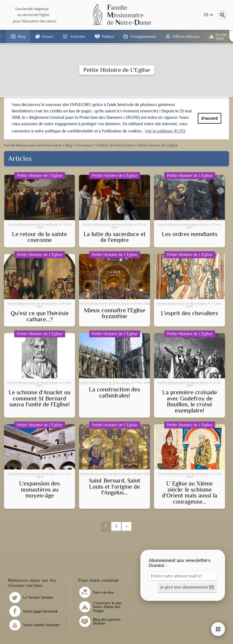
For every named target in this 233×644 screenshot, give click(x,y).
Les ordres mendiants (190, 234)
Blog (22, 36)
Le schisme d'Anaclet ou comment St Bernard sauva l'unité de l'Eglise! (40, 398)
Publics (108, 36)
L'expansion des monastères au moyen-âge (40, 489)
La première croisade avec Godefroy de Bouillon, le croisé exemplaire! (190, 401)
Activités (78, 36)
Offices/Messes (186, 36)
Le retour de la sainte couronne (40, 237)
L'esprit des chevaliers (189, 313)
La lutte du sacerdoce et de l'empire (115, 237)
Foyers (48, 36)
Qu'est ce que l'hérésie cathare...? (40, 316)
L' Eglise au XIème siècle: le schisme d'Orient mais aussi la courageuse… (190, 492)
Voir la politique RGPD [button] (165, 131)
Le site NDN (221, 37)
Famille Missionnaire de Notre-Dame (33, 224)
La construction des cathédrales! (114, 392)
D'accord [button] (210, 118)
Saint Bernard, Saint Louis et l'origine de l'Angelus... (115, 486)
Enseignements (143, 36)
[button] (187, 587)
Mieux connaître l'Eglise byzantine (115, 313)
